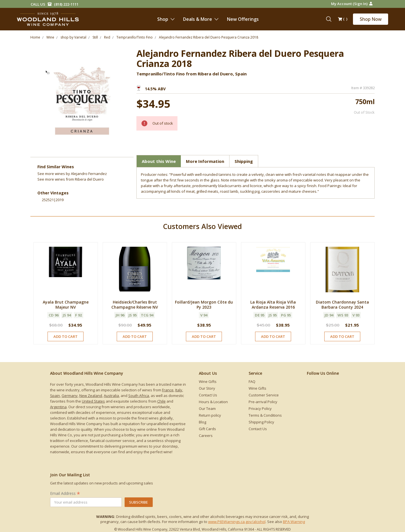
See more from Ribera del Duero (71, 179)
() (343, 19)
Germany (70, 396)
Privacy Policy (260, 408)
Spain (55, 396)
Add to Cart (66, 336)
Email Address (65, 493)
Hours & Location (213, 402)
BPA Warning (294, 522)
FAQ (252, 381)
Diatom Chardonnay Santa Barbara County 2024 (342, 305)
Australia (111, 396)
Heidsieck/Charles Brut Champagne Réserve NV (135, 305)
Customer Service (264, 395)
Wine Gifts (208, 381)
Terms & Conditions (265, 415)
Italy (179, 390)
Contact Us (208, 395)
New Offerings (243, 19)
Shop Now (371, 19)
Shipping (244, 161)
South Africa (139, 396)
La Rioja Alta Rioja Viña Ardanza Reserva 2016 (273, 305)
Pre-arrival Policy (263, 402)
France (168, 390)
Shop (166, 19)
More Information (205, 161)
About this (159, 161)
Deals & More (201, 19)
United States (93, 401)
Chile (161, 401)
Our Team (207, 408)
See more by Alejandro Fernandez (72, 174)
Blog (202, 422)
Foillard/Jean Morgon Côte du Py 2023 (204, 305)
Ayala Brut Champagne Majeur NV (66, 305)
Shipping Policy (261, 422)
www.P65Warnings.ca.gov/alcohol (237, 522)
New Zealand (91, 396)
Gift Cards (207, 429)
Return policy (210, 415)
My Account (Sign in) (352, 4)
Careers (206, 436)
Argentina (58, 407)
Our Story (207, 388)
